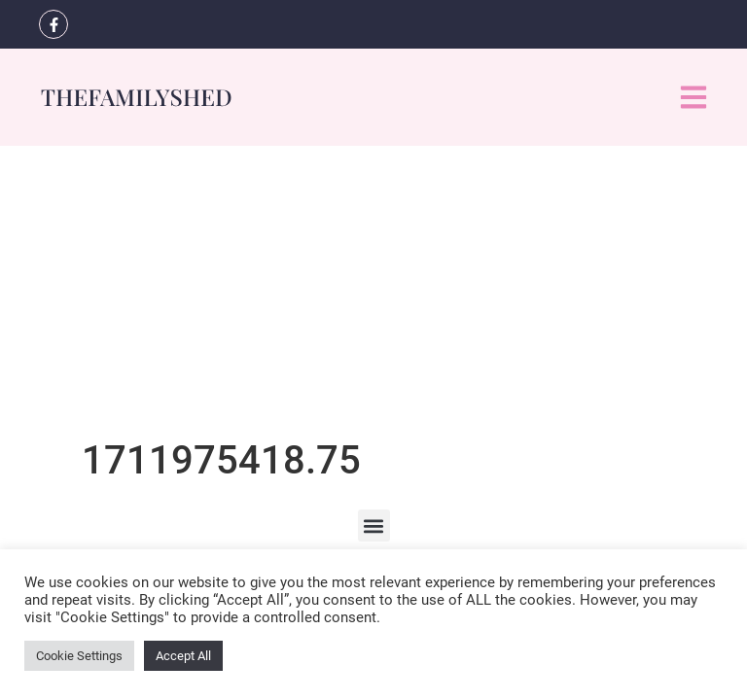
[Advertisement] (373, 292)
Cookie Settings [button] (79, 656)
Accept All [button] (183, 656)
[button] (374, 525)
